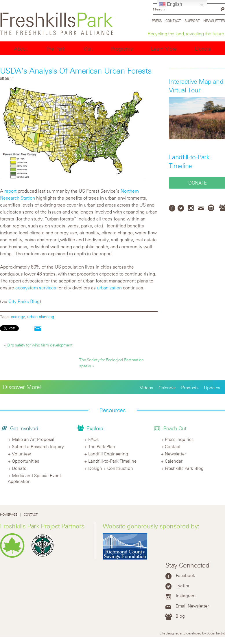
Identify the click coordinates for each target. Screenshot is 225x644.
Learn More (164, 49)
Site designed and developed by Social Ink (190, 633)
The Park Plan (102, 446)
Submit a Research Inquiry (38, 446)
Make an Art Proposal (33, 439)
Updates (212, 388)
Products (190, 388)
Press (157, 21)
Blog (180, 616)
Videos (146, 388)
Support (192, 21)
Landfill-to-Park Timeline (112, 461)
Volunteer (22, 454)
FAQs (93, 439)
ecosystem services (36, 288)
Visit (88, 49)
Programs (122, 49)
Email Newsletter (192, 606)
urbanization (109, 288)
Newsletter (214, 21)
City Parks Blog (24, 301)
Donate (203, 49)
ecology (18, 316)
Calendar (167, 388)
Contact (173, 21)
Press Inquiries (179, 439)
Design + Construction (111, 468)
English (170, 5)
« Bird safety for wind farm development (38, 345)
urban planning (41, 316)
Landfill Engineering (108, 454)
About (21, 49)
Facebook (186, 575)
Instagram (186, 596)
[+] (223, 633)
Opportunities (25, 461)
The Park (55, 49)
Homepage (9, 515)
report (10, 191)
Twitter (183, 585)
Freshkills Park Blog (184, 468)
